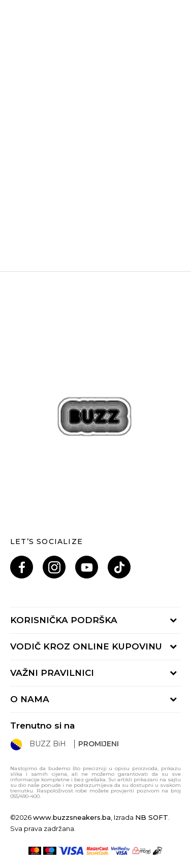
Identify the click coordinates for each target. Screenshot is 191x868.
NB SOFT (152, 817)
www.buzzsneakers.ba (72, 817)
